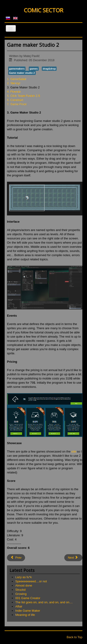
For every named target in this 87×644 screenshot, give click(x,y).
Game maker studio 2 (22, 73)
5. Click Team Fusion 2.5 (23, 96)
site (74, 451)
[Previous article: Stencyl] (16, 558)
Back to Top (74, 637)
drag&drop (49, 69)
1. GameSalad (17, 79)
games (34, 69)
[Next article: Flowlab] (73, 558)
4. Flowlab (14, 92)
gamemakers (17, 69)
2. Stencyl (14, 83)
